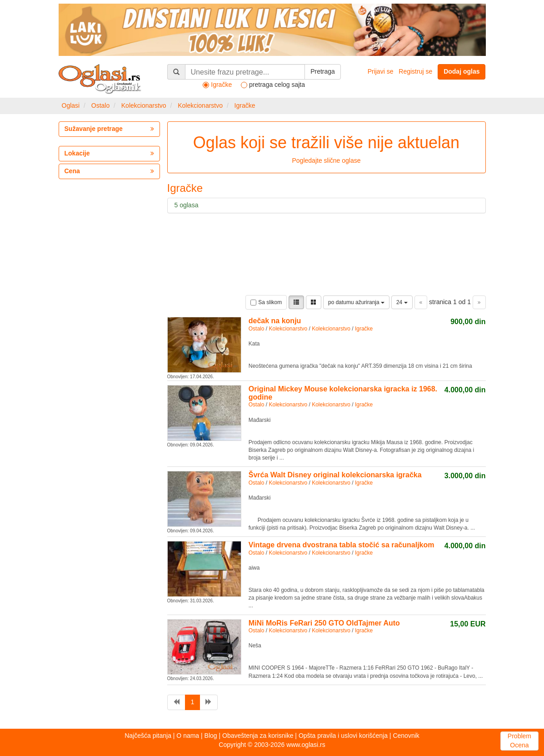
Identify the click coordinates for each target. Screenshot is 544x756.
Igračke (245, 105)
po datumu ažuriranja (356, 302)
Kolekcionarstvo (144, 105)
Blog (211, 736)
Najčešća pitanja (148, 736)
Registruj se (415, 71)
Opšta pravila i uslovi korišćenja (343, 736)
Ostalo (100, 105)
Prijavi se (381, 71)
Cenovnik (406, 736)
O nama (188, 736)
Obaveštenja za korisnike (258, 736)
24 (402, 302)
